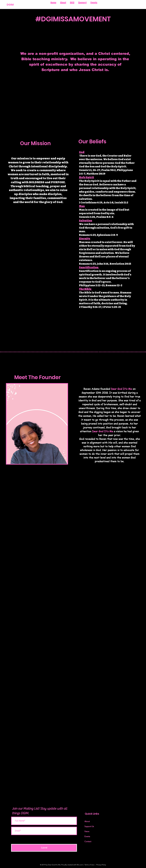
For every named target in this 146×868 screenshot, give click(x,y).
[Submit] (44, 848)
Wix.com (80, 865)
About (87, 821)
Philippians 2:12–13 (92, 285)
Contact (88, 841)
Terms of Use (89, 865)
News (87, 831)
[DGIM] (15, 5)
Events (87, 836)
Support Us (89, 826)
